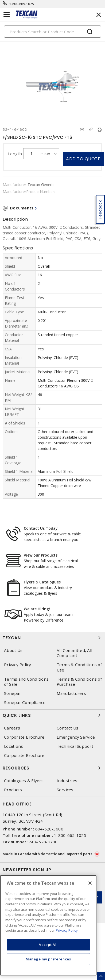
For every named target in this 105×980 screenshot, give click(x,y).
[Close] (90, 883)
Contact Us (68, 728)
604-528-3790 (43, 842)
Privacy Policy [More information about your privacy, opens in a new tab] (67, 930)
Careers (12, 728)
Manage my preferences (48, 959)
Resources (52, 768)
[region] (48, 925)
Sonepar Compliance (25, 703)
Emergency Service (76, 737)
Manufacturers (71, 693)
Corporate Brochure (24, 737)
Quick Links (52, 715)
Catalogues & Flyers (24, 781)
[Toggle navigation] (7, 15)
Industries (67, 781)
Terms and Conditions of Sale (26, 682)
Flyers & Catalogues (42, 582)
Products (13, 790)
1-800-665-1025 (22, 4)
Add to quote (83, 159)
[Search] (52, 32)
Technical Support (75, 746)
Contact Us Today (41, 528)
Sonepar (13, 693)
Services (65, 790)
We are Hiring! (37, 609)
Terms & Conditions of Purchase (79, 682)
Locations (13, 746)
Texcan (52, 638)
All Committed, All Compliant (75, 653)
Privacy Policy (18, 665)
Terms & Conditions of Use (79, 667)
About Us (13, 650)
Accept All (48, 945)
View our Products (41, 555)
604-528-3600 (49, 829)
